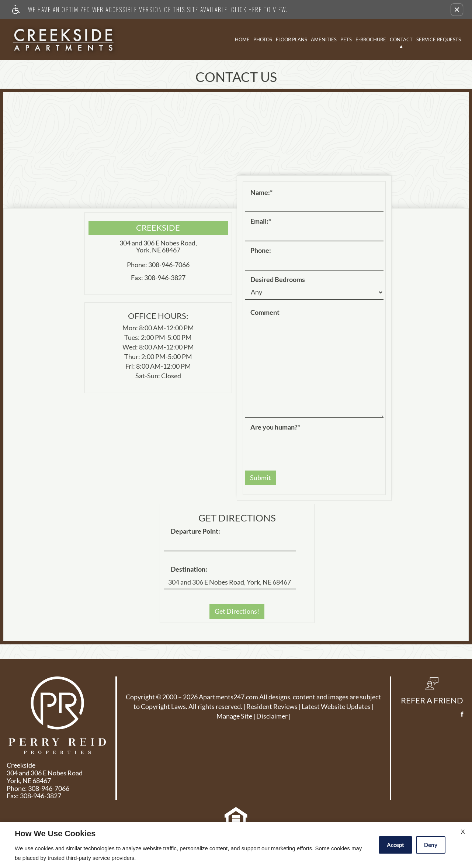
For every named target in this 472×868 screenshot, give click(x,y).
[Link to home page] (63, 39)
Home (242, 39)
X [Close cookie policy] (463, 831)
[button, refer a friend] (432, 693)
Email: (261, 221)
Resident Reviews (272, 707)
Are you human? (275, 427)
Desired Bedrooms (278, 280)
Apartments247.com (228, 697)
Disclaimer (272, 716)
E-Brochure (371, 39)
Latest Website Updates (336, 707)
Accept (395, 845)
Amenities (324, 39)
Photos (263, 39)
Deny (431, 845)
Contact (401, 39)
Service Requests (439, 39)
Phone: (261, 251)
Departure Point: (195, 531)
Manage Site (234, 716)
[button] (457, 10)
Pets (346, 39)
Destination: (189, 569)
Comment (265, 313)
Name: (261, 193)
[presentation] (301, 447)
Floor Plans (291, 39)
